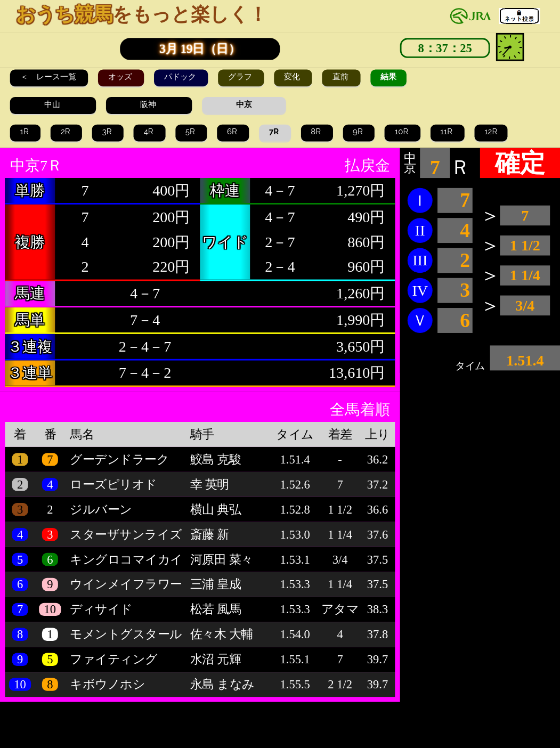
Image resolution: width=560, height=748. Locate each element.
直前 (342, 77)
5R (191, 132)
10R (403, 132)
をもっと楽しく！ (142, 14)
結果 (388, 77)
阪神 (149, 104)
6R (233, 132)
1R (26, 132)
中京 (244, 104)
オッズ (121, 77)
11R (447, 132)
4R (150, 132)
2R (66, 132)
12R (491, 132)
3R (108, 132)
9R (359, 132)
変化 (293, 77)
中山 (53, 104)
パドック (181, 77)
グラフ (241, 77)
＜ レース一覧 (49, 77)
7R (275, 132)
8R (317, 132)
